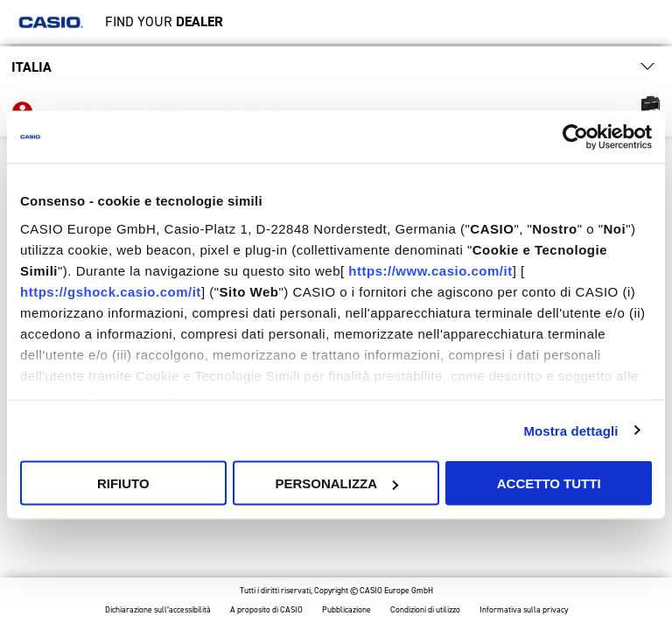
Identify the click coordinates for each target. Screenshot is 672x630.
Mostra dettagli (570, 430)
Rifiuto (123, 483)
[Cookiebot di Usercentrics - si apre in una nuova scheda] (575, 137)
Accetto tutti (549, 483)
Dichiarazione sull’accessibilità (158, 610)
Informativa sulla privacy (524, 610)
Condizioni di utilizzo (425, 610)
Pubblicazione (346, 610)
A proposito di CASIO (266, 610)
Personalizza (336, 483)
